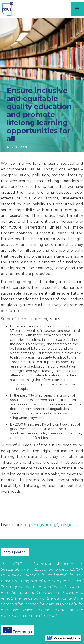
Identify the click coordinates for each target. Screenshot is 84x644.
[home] (6, 9)
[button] (77, 9)
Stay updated (15, 552)
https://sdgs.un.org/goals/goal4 (51, 525)
